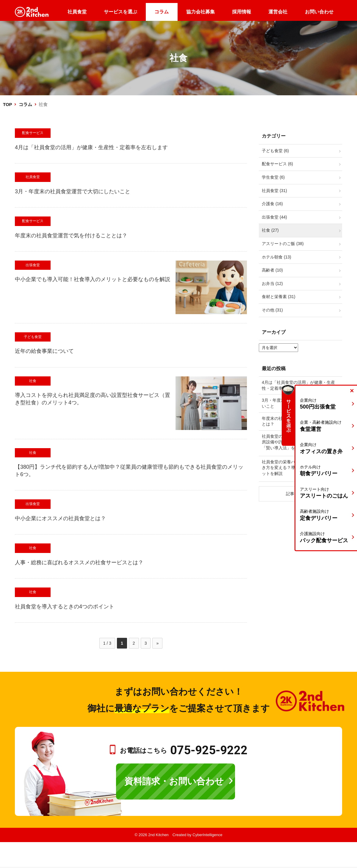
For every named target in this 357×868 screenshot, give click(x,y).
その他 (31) (272, 310)
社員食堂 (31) (274, 191)
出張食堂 (33, 265)
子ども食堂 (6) (275, 151)
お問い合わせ (319, 12)
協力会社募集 (201, 12)
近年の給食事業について (44, 351)
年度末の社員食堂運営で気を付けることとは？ (71, 236)
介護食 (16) (272, 204)
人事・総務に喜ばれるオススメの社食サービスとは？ (79, 562)
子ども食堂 (33, 337)
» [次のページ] (157, 643)
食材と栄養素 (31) (279, 297)
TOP (7, 104)
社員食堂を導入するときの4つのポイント (65, 607)
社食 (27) (270, 230)
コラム (162, 12)
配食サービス (33, 133)
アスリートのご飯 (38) (283, 244)
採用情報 (242, 12)
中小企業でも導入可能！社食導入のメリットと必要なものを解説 (93, 279)
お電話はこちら (184, 751)
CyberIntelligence (207, 835)
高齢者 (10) (272, 270)
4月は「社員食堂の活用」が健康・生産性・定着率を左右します (91, 147)
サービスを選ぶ (120, 12)
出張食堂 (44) (274, 217)
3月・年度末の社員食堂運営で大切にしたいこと (73, 191)
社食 (33, 381)
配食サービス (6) (277, 164)
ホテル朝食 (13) (277, 257)
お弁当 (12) (272, 283)
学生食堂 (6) (273, 177)
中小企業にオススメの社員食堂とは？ (60, 518)
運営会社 (278, 12)
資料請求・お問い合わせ (174, 781)
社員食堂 (77, 12)
